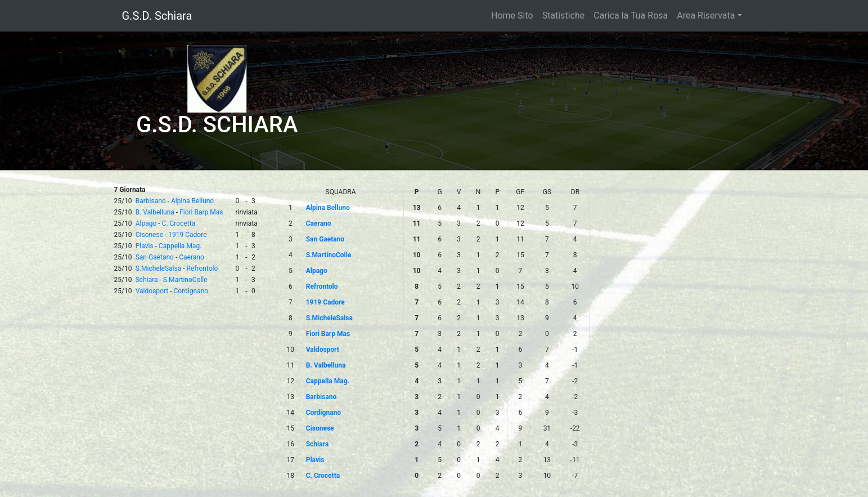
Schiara (147, 280)
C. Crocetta (179, 223)
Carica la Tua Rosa (631, 15)
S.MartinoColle (185, 280)
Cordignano (191, 291)
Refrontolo (203, 268)
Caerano (192, 257)
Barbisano (151, 201)
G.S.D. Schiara (157, 16)
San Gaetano (155, 257)
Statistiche (564, 15)
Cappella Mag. (180, 246)
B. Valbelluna (155, 212)
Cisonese (149, 235)
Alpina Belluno (192, 201)
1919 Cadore (187, 235)
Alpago (146, 223)
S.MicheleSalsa (159, 268)
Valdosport (152, 291)
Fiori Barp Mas (201, 212)
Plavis (145, 246)
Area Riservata (706, 15)
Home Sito (512, 15)
